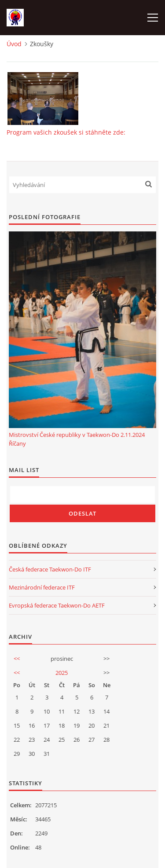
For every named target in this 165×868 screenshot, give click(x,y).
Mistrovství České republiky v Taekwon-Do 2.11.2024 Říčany (77, 439)
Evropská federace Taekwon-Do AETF (57, 605)
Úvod (14, 44)
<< (17, 659)
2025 (62, 673)
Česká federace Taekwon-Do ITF (50, 569)
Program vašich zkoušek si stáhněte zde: (66, 132)
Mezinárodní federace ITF (42, 587)
